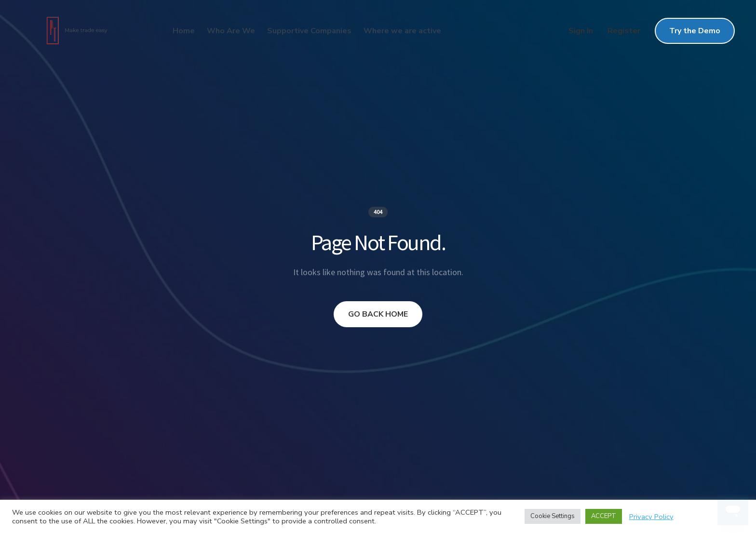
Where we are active (402, 31)
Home (184, 31)
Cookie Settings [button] (553, 516)
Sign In (581, 31)
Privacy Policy (651, 517)
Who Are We (231, 31)
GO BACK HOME (378, 314)
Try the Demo (695, 31)
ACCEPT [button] (604, 516)
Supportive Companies (309, 31)
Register (624, 31)
